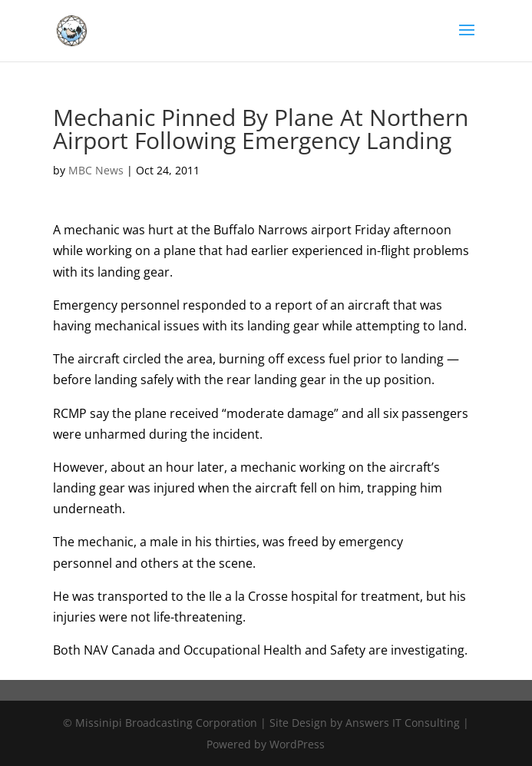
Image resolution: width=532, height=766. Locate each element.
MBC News (96, 170)
